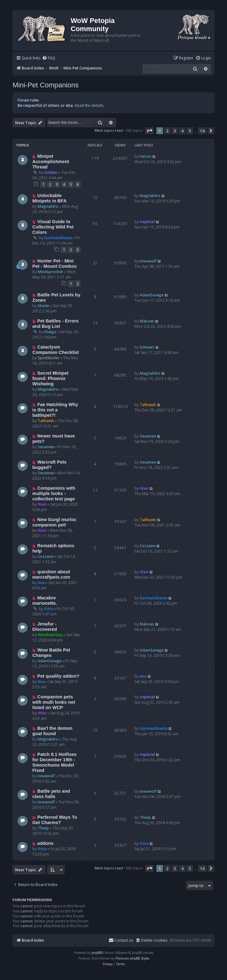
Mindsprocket (50, 272)
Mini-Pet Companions (46, 85)
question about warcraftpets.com (51, 574)
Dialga (50, 332)
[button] (149, 131)
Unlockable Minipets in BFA (49, 198)
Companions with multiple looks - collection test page (54, 493)
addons (46, 843)
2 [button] (167, 131)
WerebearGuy (50, 635)
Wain (42, 504)
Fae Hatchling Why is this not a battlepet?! (55, 410)
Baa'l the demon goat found (52, 731)
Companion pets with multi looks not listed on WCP (54, 702)
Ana (41, 583)
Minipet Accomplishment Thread (51, 162)
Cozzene (46, 556)
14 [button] (202, 131)
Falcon (146, 156)
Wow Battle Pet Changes (51, 653)
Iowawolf (148, 261)
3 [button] (175, 131)
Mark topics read (109, 130)
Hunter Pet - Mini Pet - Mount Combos (54, 264)
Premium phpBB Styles (132, 958)
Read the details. (89, 105)
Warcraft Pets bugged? (49, 465)
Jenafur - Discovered (45, 627)
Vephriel (147, 222)
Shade (43, 306)
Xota (49, 609)
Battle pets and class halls (51, 794)
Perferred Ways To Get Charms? (55, 820)
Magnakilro (48, 206)
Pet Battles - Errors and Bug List (55, 324)
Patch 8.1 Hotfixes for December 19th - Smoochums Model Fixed (54, 762)
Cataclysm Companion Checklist (56, 350)
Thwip (43, 828)
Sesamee (46, 447)
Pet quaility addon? (58, 676)
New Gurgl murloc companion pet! (54, 522)
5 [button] (190, 131)
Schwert (147, 347)
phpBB (96, 953)
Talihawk (46, 421)
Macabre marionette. (45, 600)
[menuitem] (49, 58)
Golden (51, 172)
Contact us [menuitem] (121, 940)
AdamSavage (152, 295)
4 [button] (182, 131)
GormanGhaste (58, 238)
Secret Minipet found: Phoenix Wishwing (50, 378)
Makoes (147, 321)
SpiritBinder (49, 358)
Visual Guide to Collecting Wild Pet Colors (53, 227)
